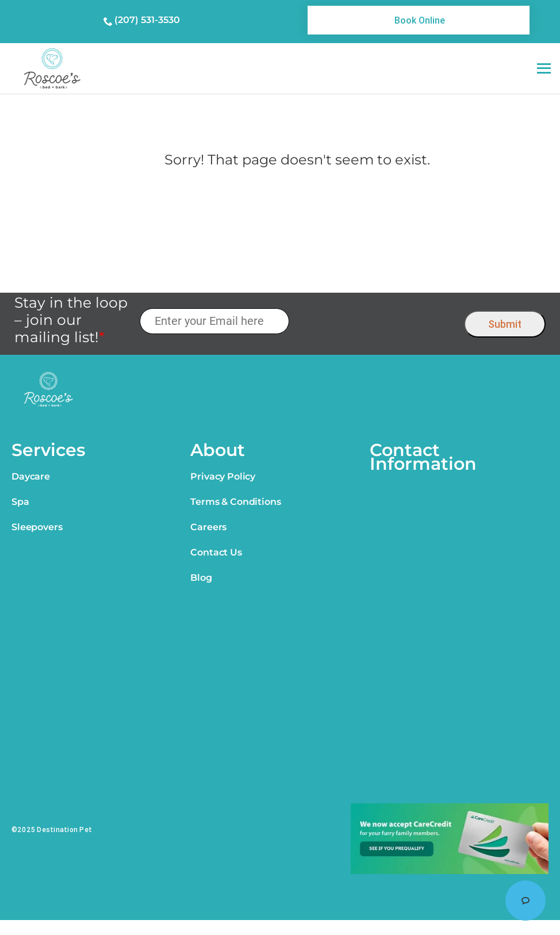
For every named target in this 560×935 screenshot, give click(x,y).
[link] (419, 20)
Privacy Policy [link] (223, 476)
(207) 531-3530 (147, 20)
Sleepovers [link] (37, 527)
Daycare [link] (31, 476)
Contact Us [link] (216, 552)
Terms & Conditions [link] (235, 502)
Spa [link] (20, 502)
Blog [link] (201, 578)
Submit (505, 324)
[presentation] (377, 321)
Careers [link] (208, 527)
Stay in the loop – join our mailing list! (71, 320)
